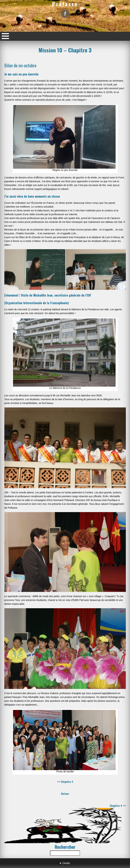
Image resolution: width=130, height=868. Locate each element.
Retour (65, 794)
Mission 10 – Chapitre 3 (65, 50)
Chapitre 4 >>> (118, 806)
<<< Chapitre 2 (65, 782)
